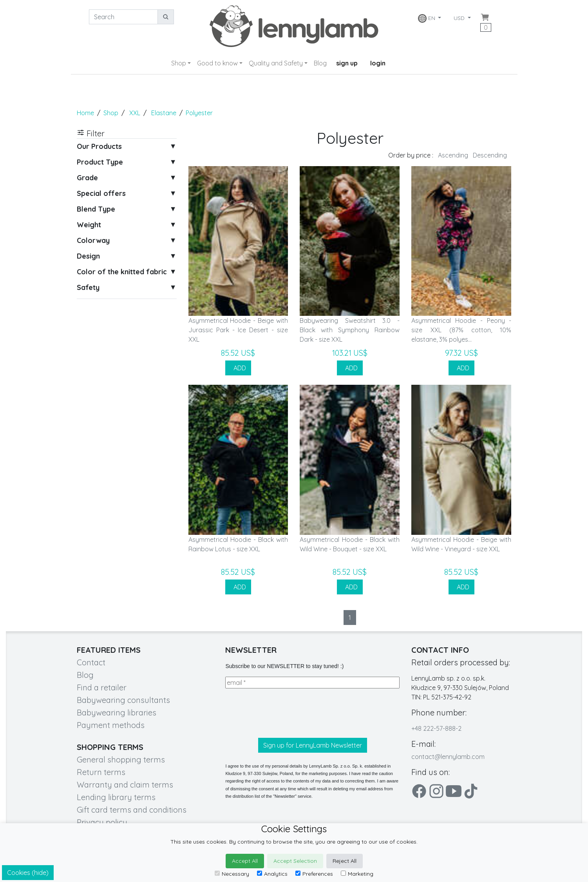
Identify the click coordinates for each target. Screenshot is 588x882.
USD (460, 18)
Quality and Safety (276, 63)
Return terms (101, 772)
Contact (91, 662)
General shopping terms (121, 760)
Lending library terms (116, 797)
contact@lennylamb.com (448, 757)
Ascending (453, 155)
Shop (179, 63)
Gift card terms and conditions (132, 810)
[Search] (123, 17)
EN (427, 18)
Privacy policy (102, 822)
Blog (320, 63)
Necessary (232, 874)
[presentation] (285, 713)
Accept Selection (295, 861)
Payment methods (111, 725)
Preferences (314, 874)
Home (85, 113)
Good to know (217, 63)
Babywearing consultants (123, 700)
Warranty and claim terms (125, 785)
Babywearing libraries (117, 713)
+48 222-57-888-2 (436, 728)
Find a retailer (102, 687)
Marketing (357, 874)
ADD (238, 368)
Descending (490, 155)
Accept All (245, 861)
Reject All (345, 861)
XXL (135, 113)
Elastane (164, 113)
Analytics (272, 874)
